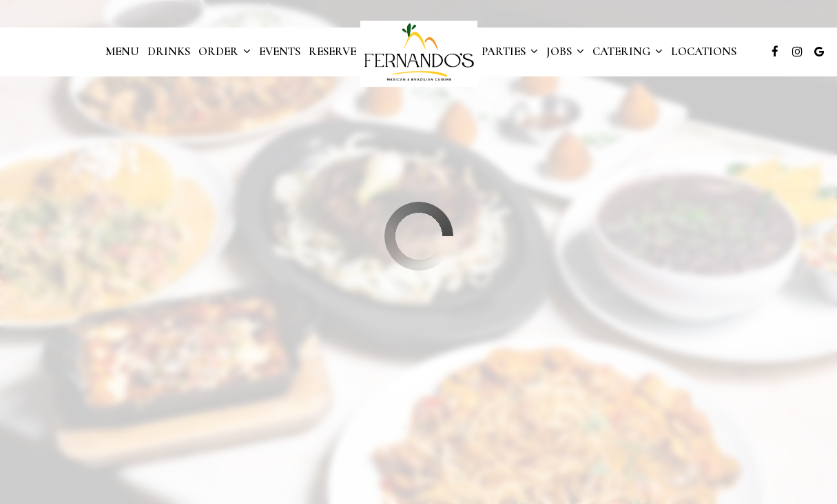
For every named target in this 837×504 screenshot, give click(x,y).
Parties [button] (510, 52)
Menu (122, 52)
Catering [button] (628, 52)
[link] (419, 54)
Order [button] (225, 52)
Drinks (169, 52)
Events (280, 52)
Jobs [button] (565, 52)
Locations (704, 52)
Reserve (332, 52)
